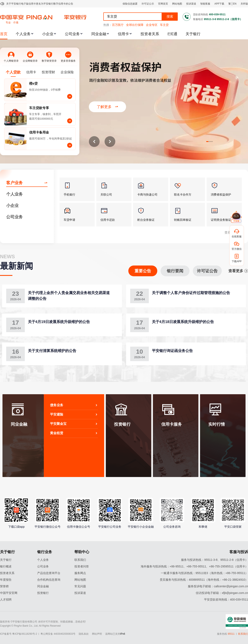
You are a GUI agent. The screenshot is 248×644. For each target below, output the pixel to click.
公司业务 (72, 34)
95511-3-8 (210, 19)
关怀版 (244, 4)
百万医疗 (118, 25)
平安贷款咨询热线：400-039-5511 (226, 600)
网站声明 (97, 634)
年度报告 (6, 580)
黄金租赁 (74, 433)
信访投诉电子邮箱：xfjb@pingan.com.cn (222, 593)
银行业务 (45, 552)
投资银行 (122, 424)
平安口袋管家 (233, 527)
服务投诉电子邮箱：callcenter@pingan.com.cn (218, 586)
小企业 (48, 34)
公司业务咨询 (172, 527)
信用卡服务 (172, 424)
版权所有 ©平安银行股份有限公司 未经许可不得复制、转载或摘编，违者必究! (43, 622)
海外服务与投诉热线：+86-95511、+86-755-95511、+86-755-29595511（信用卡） (194, 566)
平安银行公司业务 (110, 527)
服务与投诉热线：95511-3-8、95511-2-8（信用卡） (215, 560)
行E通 (172, 34)
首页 (4, 34)
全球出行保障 (135, 25)
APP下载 (219, 4)
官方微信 (237, 249)
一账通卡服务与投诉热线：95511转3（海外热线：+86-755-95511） (204, 573)
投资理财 (48, 72)
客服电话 (198, 19)
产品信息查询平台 (49, 573)
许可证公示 (148, 4)
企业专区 (152, 25)
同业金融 (99, 34)
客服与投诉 (239, 552)
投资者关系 (150, 34)
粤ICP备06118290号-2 (25, 634)
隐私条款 (84, 634)
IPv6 (123, 634)
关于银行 (193, 34)
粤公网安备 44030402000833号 (58, 634)
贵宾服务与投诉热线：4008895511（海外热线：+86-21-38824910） (204, 580)
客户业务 (14, 183)
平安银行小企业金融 (141, 527)
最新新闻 (17, 266)
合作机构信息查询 (49, 580)
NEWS (7, 257)
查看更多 (238, 271)
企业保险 (67, 72)
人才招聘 (6, 600)
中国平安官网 (9, 593)
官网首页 (163, 4)
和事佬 (203, 527)
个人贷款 (13, 72)
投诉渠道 (191, 4)
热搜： (108, 25)
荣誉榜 (4, 586)
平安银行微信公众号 (48, 527)
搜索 (170, 16)
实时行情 (217, 424)
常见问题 (80, 586)
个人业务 (23, 34)
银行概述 (6, 566)
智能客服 (205, 4)
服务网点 (80, 573)
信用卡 (123, 34)
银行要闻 (175, 271)
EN (235, 4)
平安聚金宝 (74, 424)
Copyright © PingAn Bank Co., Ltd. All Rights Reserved (30, 626)
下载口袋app (16, 527)
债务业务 (74, 405)
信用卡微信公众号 (79, 527)
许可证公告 (207, 271)
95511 (231, 634)
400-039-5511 (217, 14)
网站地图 (177, 4)
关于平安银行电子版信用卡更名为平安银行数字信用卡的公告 (40, 4)
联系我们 (80, 560)
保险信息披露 (130, 4)
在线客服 (237, 237)
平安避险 (74, 414)
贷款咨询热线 (200, 14)
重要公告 (143, 271)
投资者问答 (82, 566)
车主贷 (164, 25)
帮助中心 (82, 552)
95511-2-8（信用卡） (230, 19)
